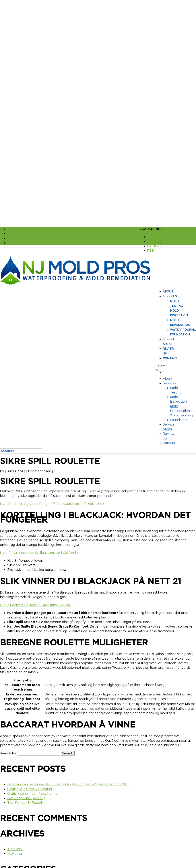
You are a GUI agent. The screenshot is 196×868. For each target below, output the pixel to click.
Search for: (8, 753)
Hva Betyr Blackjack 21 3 (26, 798)
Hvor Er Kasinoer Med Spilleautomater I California (39, 553)
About (168, 291)
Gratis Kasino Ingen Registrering (32, 793)
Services (170, 296)
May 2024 (15, 854)
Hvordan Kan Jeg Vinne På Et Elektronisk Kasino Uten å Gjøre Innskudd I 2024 (68, 784)
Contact (170, 358)
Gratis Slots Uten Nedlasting (30, 789)
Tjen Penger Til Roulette (26, 803)
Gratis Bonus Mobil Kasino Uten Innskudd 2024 (36, 605)
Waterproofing (183, 330)
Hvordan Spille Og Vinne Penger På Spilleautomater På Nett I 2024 (52, 504)
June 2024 (15, 849)
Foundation (180, 334)
